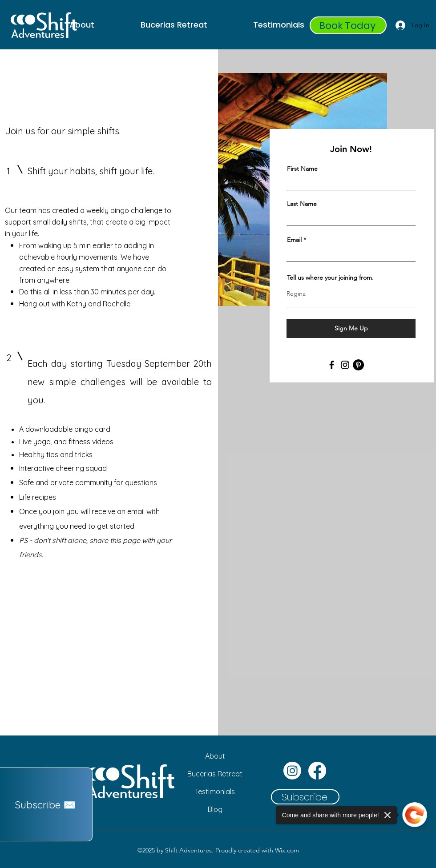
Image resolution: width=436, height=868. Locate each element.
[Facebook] (332, 365)
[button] (46, 804)
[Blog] (215, 809)
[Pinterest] (358, 365)
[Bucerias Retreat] (215, 774)
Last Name (302, 204)
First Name (302, 169)
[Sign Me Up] (351, 329)
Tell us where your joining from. (330, 277)
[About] (215, 756)
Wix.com (287, 850)
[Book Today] (348, 25)
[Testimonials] (215, 792)
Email (294, 240)
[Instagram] (345, 365)
